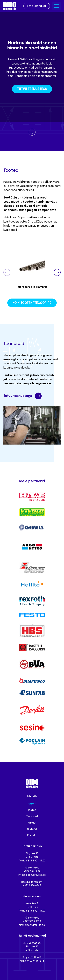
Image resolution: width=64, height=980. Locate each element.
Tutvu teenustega (32, 89)
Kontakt (32, 836)
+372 (26, 921)
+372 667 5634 (32, 871)
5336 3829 (35, 921)
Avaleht (32, 804)
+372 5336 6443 (32, 886)
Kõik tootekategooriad (32, 303)
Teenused (32, 816)
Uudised (32, 829)
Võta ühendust (37, 6)
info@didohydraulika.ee (32, 875)
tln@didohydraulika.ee (32, 925)
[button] (57, 272)
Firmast (32, 823)
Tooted (32, 810)
